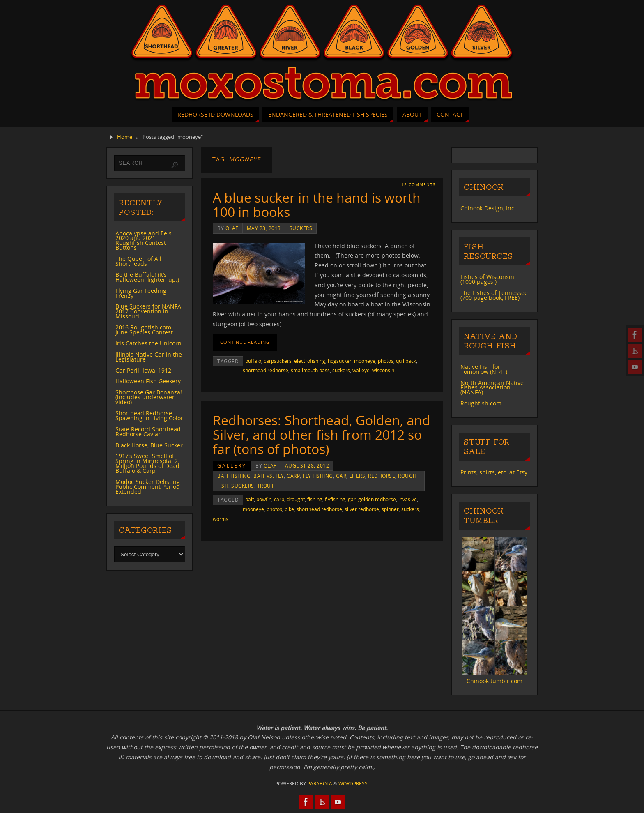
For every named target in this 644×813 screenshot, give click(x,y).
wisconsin (383, 370)
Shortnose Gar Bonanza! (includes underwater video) (149, 397)
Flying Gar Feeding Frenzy (141, 293)
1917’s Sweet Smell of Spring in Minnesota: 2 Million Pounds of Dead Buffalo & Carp (147, 463)
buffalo (253, 361)
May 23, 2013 (264, 228)
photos (386, 361)
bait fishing (234, 476)
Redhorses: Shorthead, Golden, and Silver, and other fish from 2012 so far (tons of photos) (322, 434)
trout (266, 486)
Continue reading (245, 342)
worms (221, 519)
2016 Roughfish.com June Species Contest (144, 330)
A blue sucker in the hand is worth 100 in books (317, 205)
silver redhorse (362, 509)
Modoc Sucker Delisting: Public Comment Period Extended (148, 487)
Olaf (232, 228)
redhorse (382, 476)
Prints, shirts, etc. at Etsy (494, 472)
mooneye (365, 361)
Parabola (320, 784)
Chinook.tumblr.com (494, 681)
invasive (408, 499)
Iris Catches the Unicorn (148, 343)
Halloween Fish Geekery (148, 381)
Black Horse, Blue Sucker (149, 445)
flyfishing (335, 499)
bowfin (264, 499)
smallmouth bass (310, 370)
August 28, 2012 (307, 465)
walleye (361, 370)
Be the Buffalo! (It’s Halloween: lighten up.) (147, 277)
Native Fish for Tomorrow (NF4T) (484, 369)
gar (341, 476)
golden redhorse (377, 499)
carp (293, 476)
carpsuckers (278, 361)
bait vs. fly (269, 476)
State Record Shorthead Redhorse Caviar (148, 432)
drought (296, 499)
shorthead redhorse (266, 370)
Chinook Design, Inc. (488, 208)
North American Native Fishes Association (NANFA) (492, 388)
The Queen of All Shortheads (138, 261)
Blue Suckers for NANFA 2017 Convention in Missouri (148, 311)
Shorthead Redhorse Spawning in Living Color (149, 416)
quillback (406, 361)
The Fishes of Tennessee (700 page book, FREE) (494, 295)
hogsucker (340, 361)
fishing (315, 499)
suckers (301, 228)
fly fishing (318, 476)
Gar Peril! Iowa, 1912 (143, 370)
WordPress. (354, 784)
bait (250, 499)
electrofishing (310, 361)
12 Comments (418, 185)
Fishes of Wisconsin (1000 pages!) (487, 279)
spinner (390, 509)
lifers (357, 476)
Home (125, 137)
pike (289, 509)
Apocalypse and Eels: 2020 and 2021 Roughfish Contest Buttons (144, 241)
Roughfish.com (481, 403)
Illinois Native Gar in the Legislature (149, 357)
